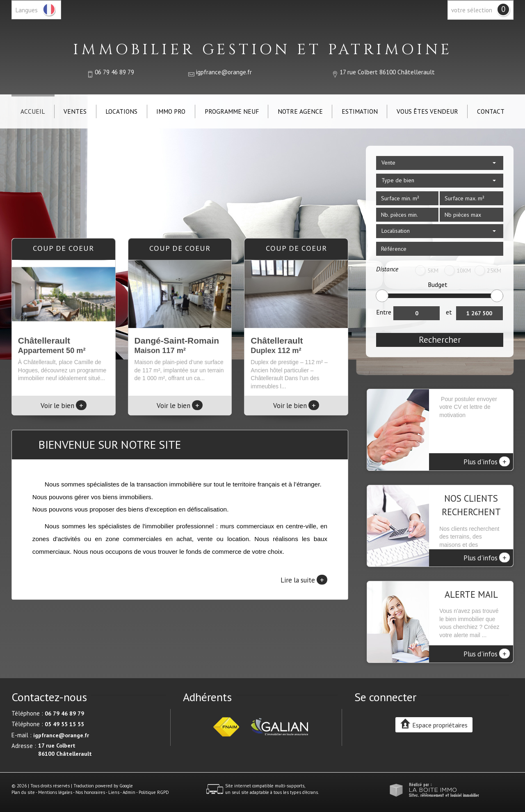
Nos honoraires (90, 792)
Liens (114, 792)
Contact (491, 111)
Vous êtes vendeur (427, 111)
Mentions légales (55, 792)
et (449, 312)
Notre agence (300, 111)
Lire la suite (304, 580)
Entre (384, 312)
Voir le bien (64, 406)
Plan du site (23, 792)
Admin (129, 792)
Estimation (360, 111)
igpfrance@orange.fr (224, 72)
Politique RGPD (154, 792)
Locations (121, 111)
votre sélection (472, 10)
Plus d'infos (487, 461)
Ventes (75, 111)
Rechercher (440, 340)
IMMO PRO (171, 111)
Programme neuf (232, 111)
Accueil (33, 111)
